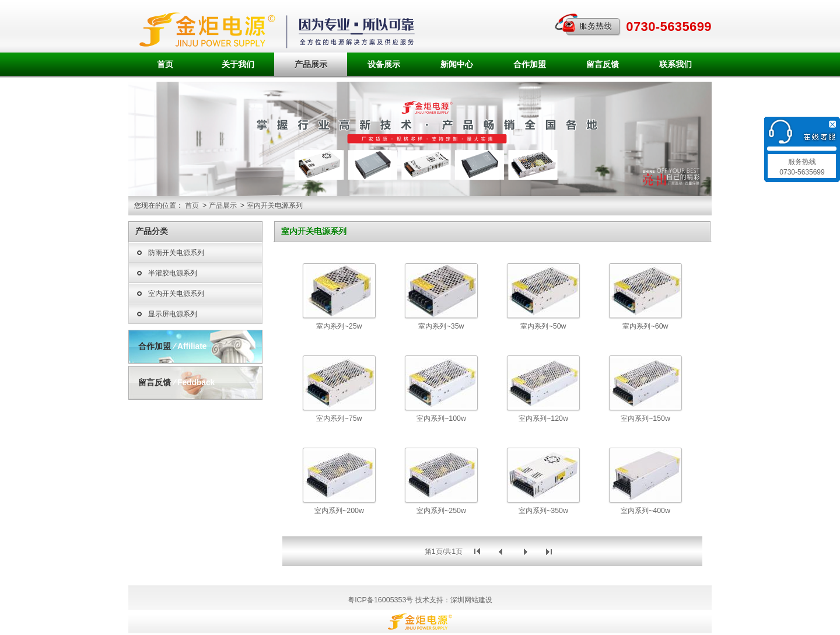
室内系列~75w (339, 418)
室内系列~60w (645, 326)
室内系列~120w (543, 418)
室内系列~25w (339, 326)
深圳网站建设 (471, 600)
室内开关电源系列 (169, 294)
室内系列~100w (441, 418)
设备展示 (384, 64)
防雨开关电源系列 (169, 253)
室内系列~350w (543, 511)
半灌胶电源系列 (166, 274)
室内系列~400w (645, 511)
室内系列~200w (339, 511)
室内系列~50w (543, 326)
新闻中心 (457, 64)
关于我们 (238, 64)
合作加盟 (530, 64)
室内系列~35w (441, 326)
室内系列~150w (645, 418)
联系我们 (675, 64)
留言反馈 (603, 64)
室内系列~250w (441, 511)
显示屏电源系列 (166, 315)
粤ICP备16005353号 (380, 600)
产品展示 (311, 64)
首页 (165, 64)
